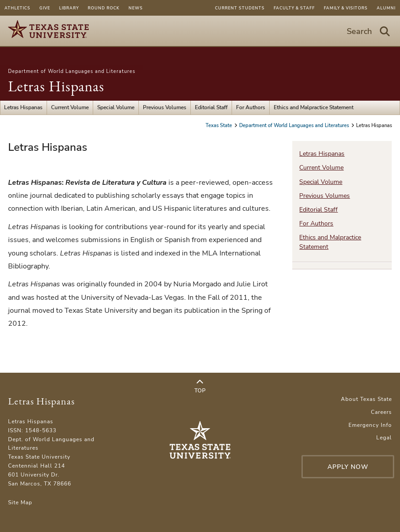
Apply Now (348, 467)
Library (69, 8)
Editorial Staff (211, 107)
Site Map (20, 502)
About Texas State (366, 399)
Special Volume (116, 107)
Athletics (17, 8)
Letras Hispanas (56, 86)
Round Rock (104, 8)
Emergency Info (370, 425)
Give (45, 8)
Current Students (240, 8)
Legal (384, 438)
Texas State (219, 126)
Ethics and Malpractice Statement (314, 107)
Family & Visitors (346, 8)
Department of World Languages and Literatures (72, 71)
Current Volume (70, 107)
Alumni (386, 8)
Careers (381, 412)
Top (200, 387)
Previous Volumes (165, 107)
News (136, 8)
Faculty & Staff (294, 8)
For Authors (251, 107)
